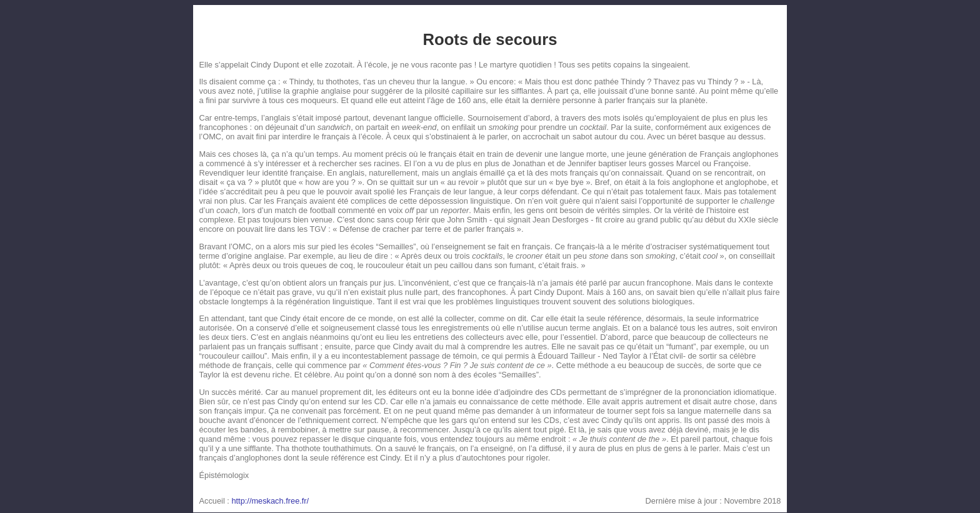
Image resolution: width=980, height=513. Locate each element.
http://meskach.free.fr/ (270, 501)
